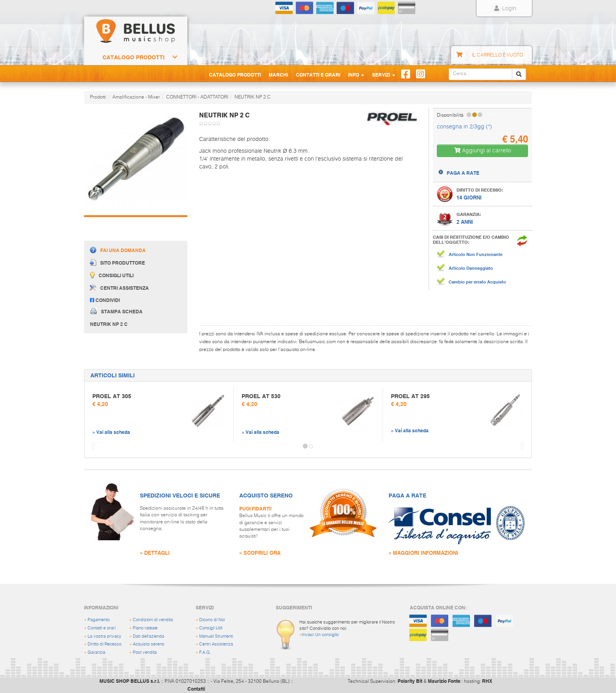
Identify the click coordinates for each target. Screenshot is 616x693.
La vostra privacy (104, 636)
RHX (487, 681)
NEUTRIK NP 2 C (253, 97)
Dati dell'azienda (148, 636)
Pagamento (99, 620)
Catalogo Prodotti (134, 57)
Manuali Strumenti (216, 636)
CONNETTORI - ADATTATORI (197, 97)
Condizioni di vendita (153, 620)
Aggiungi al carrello (483, 151)
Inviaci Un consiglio (320, 635)
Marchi (278, 75)
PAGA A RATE (463, 173)
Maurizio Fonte (444, 681)
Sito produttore (117, 262)
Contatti (196, 689)
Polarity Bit (410, 681)
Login (504, 9)
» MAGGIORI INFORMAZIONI (423, 553)
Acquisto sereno (148, 644)
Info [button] (356, 75)
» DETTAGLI (155, 553)
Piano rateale (145, 628)
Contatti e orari (102, 628)
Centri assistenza (119, 288)
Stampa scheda (116, 311)
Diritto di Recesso (104, 644)
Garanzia (96, 652)
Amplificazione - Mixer (136, 97)
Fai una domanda (118, 250)
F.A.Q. (205, 652)
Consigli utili (112, 275)
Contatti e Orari (318, 75)
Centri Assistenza (216, 644)
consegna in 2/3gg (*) (464, 127)
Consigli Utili (211, 628)
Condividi (105, 300)
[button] (92, 446)
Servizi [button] (384, 75)
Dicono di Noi (212, 620)
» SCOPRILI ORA (260, 553)
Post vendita (145, 652)
